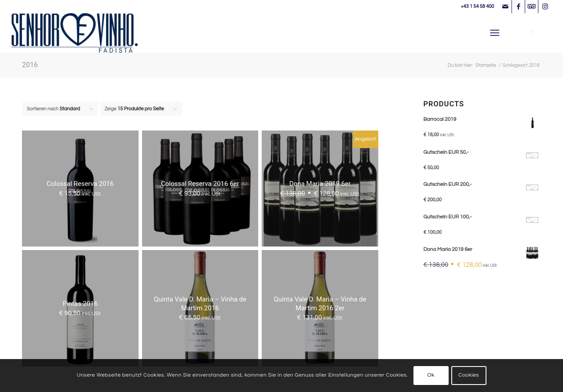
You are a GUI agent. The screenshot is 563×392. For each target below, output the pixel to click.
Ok (431, 375)
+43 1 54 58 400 (477, 6)
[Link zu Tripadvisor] (532, 7)
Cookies (469, 375)
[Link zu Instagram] (545, 7)
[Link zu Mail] (505, 7)
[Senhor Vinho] (75, 33)
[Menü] (495, 33)
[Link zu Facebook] (518, 7)
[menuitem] (496, 33)
